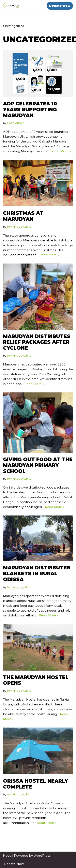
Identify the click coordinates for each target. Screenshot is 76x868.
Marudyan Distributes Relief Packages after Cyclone (37, 342)
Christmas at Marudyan (23, 216)
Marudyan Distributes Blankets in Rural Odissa (37, 574)
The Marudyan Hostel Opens (36, 680)
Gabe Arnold (16, 123)
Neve (7, 856)
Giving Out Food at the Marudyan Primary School (38, 465)
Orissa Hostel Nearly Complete (35, 784)
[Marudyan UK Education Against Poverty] (11, 6)
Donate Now (60, 6)
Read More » (61, 151)
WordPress (42, 856)
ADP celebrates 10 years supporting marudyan (30, 110)
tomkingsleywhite (19, 227)
